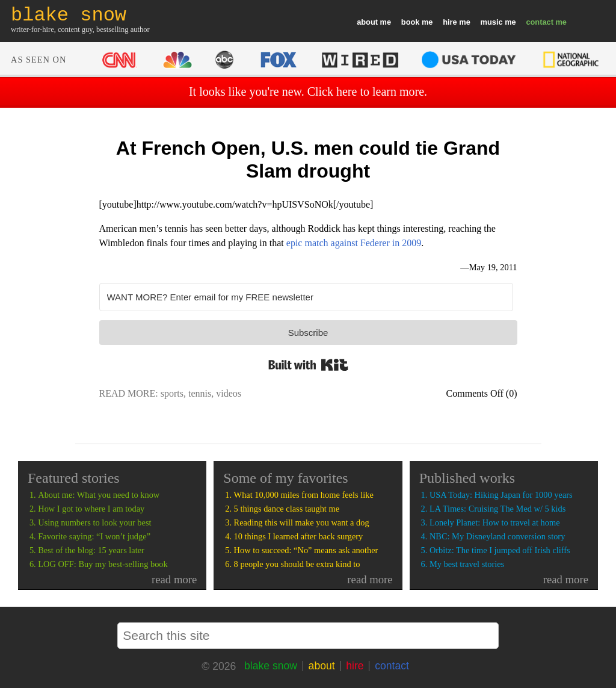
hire (450, 22)
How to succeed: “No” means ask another (306, 550)
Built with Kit (308, 365)
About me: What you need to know (99, 495)
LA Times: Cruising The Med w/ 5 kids (497, 509)
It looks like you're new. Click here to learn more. (308, 91)
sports (172, 393)
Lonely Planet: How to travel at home (495, 522)
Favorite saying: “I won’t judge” (94, 536)
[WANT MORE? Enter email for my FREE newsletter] (306, 297)
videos (229, 393)
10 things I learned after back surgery (299, 536)
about (367, 22)
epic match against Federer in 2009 (354, 243)
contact (540, 22)
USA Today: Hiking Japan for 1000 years (501, 495)
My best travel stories (467, 564)
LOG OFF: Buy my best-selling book (103, 564)
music (492, 22)
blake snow (271, 666)
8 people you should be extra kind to (297, 564)
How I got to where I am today (91, 509)
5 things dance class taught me (287, 509)
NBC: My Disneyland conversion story (497, 536)
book (411, 22)
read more (174, 579)
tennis (200, 393)
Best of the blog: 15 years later (91, 550)
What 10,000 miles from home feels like (304, 495)
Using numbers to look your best (94, 522)
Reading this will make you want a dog (302, 522)
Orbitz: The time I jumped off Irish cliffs (500, 550)
